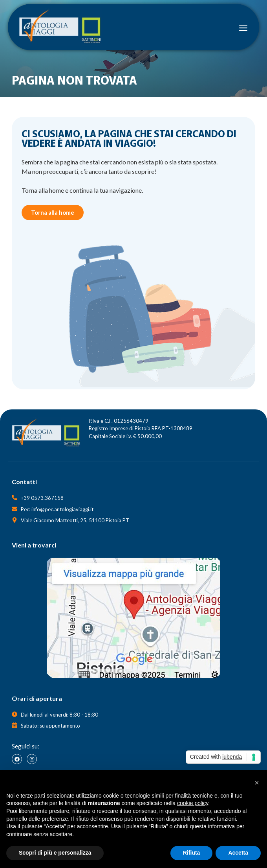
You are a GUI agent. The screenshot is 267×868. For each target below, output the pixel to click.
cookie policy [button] (193, 803)
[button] (257, 783)
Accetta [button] (238, 853)
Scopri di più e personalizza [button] (55, 853)
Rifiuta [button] (192, 853)
